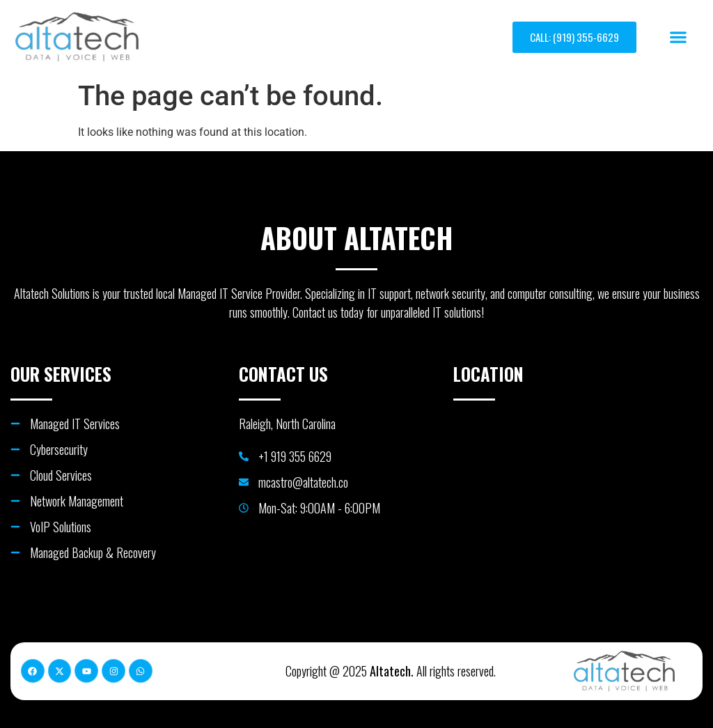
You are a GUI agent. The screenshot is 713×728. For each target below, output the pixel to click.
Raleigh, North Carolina (287, 424)
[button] (678, 37)
